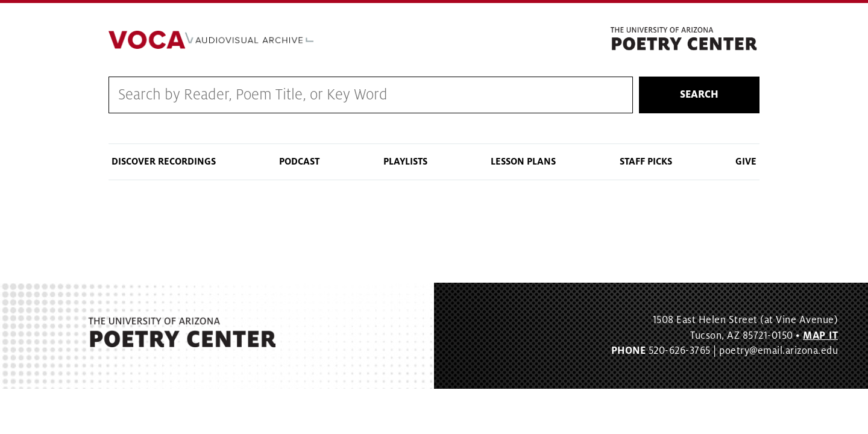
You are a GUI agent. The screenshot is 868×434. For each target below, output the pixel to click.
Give (746, 162)
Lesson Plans (523, 162)
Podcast (299, 162)
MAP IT (820, 336)
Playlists (405, 162)
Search (699, 95)
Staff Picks (646, 162)
